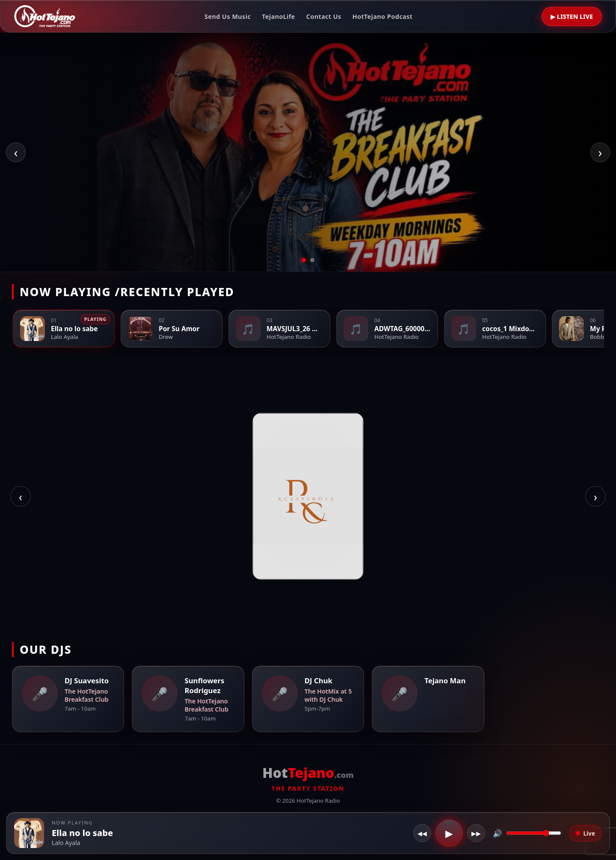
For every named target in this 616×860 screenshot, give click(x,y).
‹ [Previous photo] (21, 497)
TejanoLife (278, 16)
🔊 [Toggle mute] (498, 833)
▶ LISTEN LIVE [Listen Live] (572, 16)
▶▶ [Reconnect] (476, 833)
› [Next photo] (595, 497)
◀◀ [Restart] (422, 833)
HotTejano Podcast (383, 16)
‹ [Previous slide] (16, 152)
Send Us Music (228, 16)
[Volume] (534, 833)
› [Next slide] (600, 152)
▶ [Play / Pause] (449, 833)
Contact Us (324, 16)
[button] (29, 833)
